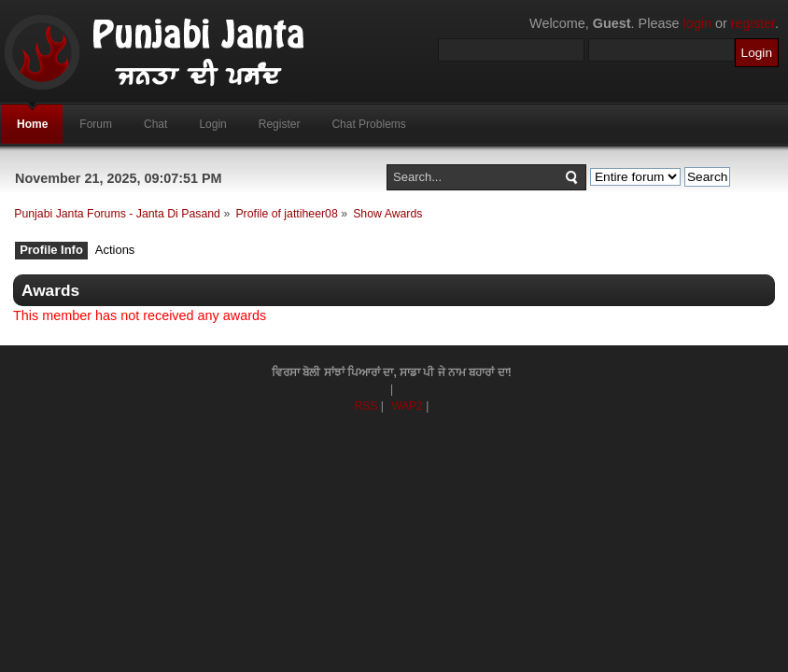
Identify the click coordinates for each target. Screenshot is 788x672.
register (753, 23)
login (697, 23)
